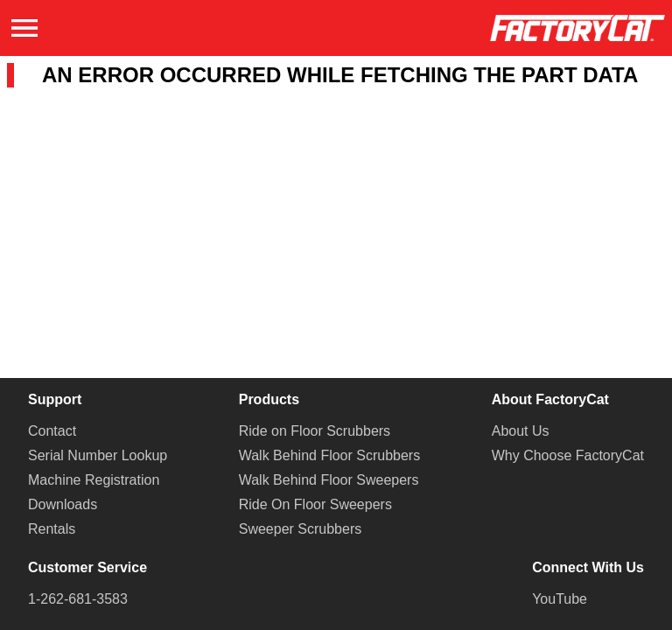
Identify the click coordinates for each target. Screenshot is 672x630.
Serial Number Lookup (98, 455)
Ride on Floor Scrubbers (315, 431)
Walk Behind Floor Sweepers (329, 480)
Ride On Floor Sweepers (315, 504)
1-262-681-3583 (78, 599)
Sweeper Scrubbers (301, 529)
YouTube (560, 599)
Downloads (63, 504)
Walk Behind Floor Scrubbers (330, 455)
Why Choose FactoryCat (568, 455)
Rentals (52, 529)
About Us (521, 431)
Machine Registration (94, 480)
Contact (52, 431)
